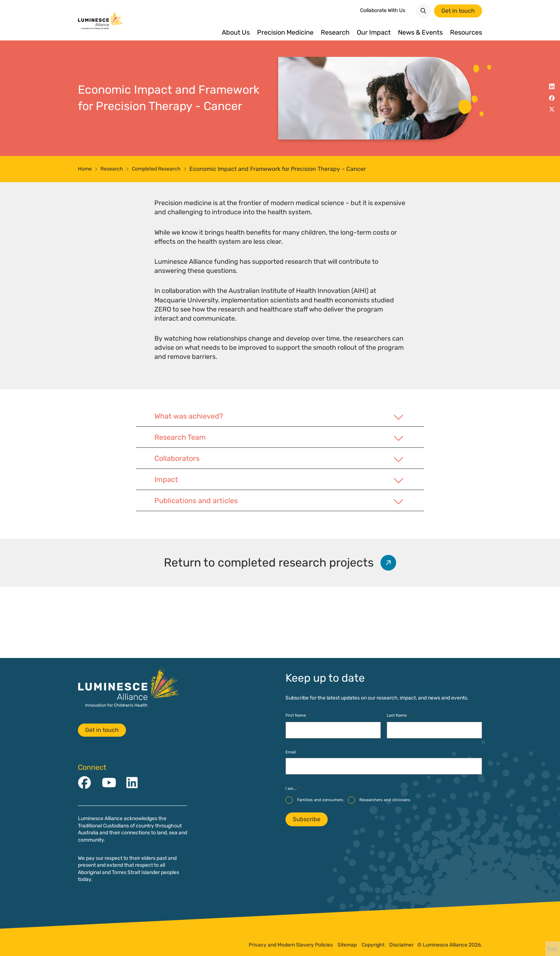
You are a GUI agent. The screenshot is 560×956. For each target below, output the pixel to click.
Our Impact (374, 33)
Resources (466, 33)
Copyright (373, 945)
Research (335, 33)
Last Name (399, 716)
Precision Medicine (285, 33)
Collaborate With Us (383, 10)
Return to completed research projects (282, 632)
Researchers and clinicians (385, 800)
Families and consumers (320, 800)
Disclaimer (401, 945)
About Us (236, 33)
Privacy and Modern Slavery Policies (291, 945)
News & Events (420, 33)
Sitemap (347, 945)
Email (291, 752)
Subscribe (307, 819)
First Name (298, 716)
